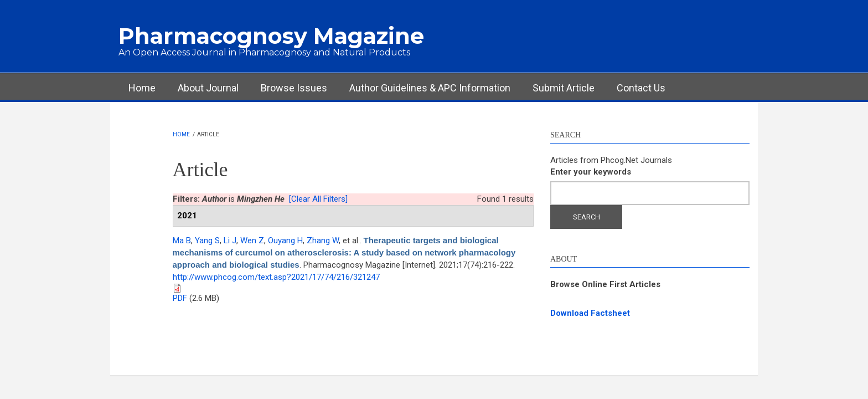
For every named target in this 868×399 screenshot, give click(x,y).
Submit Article (564, 88)
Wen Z (252, 241)
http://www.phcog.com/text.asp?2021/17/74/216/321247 (276, 277)
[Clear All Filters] (318, 199)
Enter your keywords (591, 172)
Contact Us (641, 88)
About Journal (208, 88)
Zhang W (323, 241)
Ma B (182, 241)
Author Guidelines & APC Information (430, 88)
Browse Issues (294, 88)
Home (142, 88)
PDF (180, 298)
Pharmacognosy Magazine (271, 36)
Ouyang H (285, 241)
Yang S (207, 241)
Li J (230, 241)
